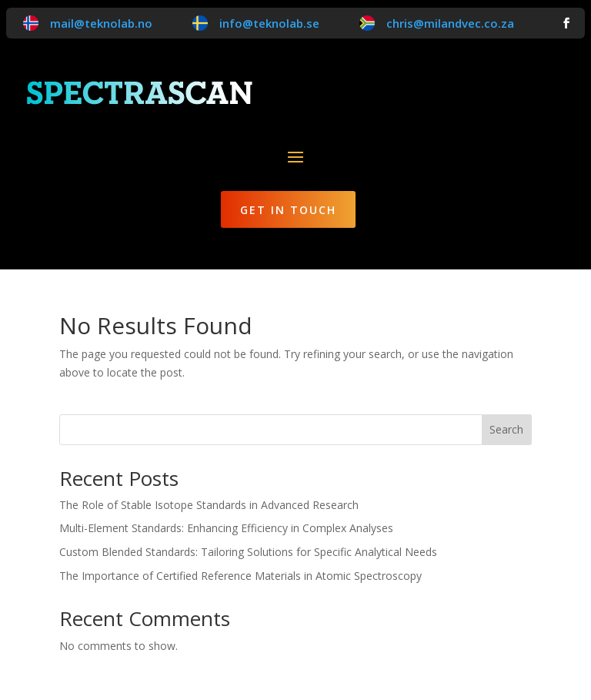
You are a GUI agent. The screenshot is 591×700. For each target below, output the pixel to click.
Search (506, 429)
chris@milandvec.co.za (450, 23)
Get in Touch (288, 210)
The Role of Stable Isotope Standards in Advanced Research (209, 505)
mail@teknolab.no (101, 23)
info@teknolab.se (269, 23)
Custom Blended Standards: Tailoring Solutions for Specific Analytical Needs (248, 552)
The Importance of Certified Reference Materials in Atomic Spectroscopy (240, 576)
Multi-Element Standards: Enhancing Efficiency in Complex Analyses (226, 528)
